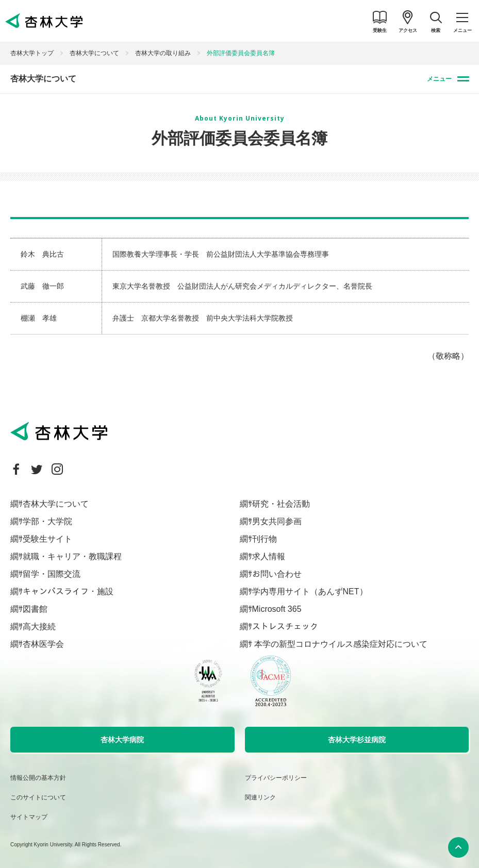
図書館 (35, 609)
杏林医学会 (43, 644)
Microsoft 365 (277, 609)
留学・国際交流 (52, 574)
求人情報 (269, 556)
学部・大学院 (47, 521)
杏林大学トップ (32, 53)
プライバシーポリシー (276, 778)
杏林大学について (94, 53)
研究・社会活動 (281, 504)
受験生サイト (47, 539)
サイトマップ (29, 817)
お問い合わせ (277, 574)
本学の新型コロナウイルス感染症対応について (340, 644)
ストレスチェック (285, 627)
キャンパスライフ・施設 (68, 591)
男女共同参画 (277, 521)
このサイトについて (38, 797)
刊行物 (265, 539)
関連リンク (260, 797)
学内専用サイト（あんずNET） (310, 591)
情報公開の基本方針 (38, 778)
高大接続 (39, 627)
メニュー (439, 79)
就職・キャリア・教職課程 (72, 556)
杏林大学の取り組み (163, 53)
